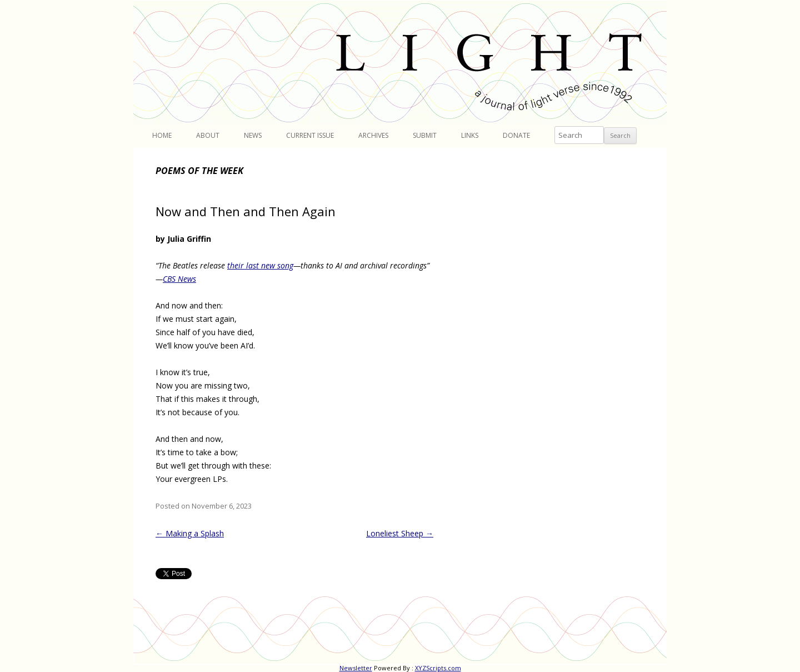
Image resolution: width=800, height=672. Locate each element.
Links (470, 135)
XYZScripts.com (438, 668)
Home (162, 135)
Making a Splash (190, 533)
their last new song (260, 265)
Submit (425, 135)
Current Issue (310, 135)
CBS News (179, 279)
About (208, 135)
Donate (516, 135)
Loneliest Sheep (400, 533)
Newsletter (356, 668)
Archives (373, 135)
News (253, 135)
